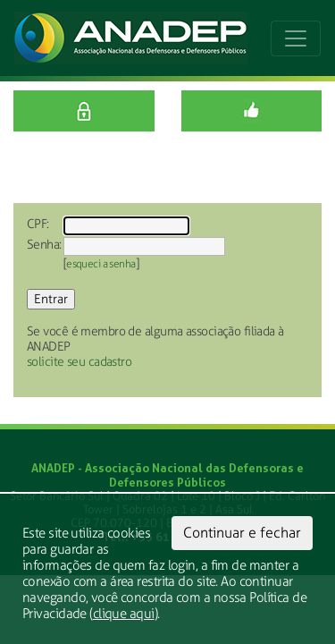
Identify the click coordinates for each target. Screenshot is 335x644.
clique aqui (124, 614)
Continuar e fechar (242, 533)
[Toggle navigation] (296, 38)
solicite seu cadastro (79, 362)
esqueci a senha (101, 264)
